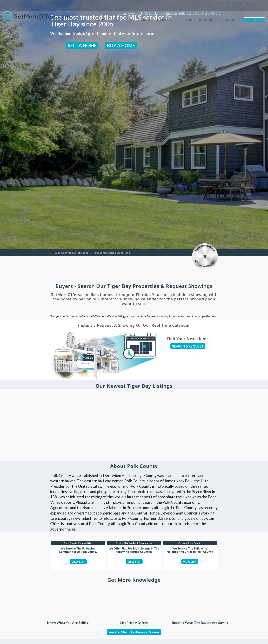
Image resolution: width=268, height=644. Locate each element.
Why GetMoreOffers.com (71, 253)
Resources (207, 15)
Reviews (229, 15)
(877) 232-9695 (232, 3)
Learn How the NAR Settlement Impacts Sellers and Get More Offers (169, 8)
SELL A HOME (82, 45)
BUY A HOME (121, 45)
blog (187, 15)
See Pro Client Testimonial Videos (134, 640)
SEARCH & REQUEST (188, 346)
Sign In (253, 3)
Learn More (165, 15)
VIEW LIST (78, 564)
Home (98, 15)
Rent (144, 15)
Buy (113, 15)
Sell (129, 15)
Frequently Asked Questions (112, 253)
